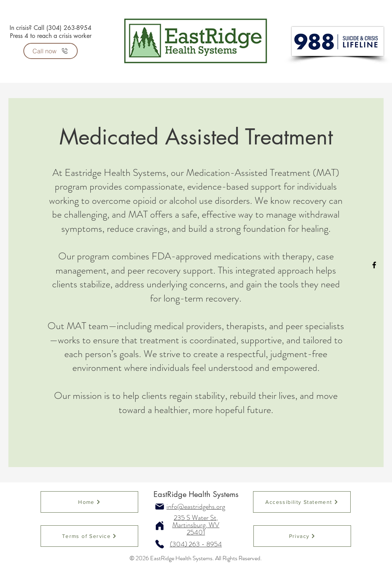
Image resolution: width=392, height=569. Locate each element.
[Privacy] (302, 536)
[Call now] (51, 51)
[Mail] (160, 507)
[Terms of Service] (89, 536)
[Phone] (160, 544)
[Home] (89, 502)
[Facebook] (374, 265)
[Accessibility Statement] (302, 502)
